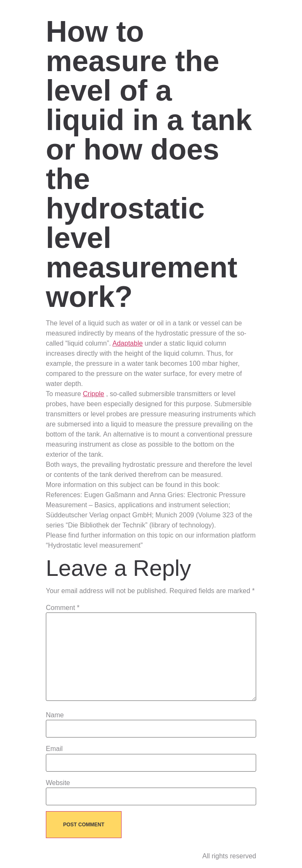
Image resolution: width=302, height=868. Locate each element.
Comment (63, 608)
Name (55, 715)
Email (54, 749)
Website (58, 783)
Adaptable (127, 343)
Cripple (94, 394)
